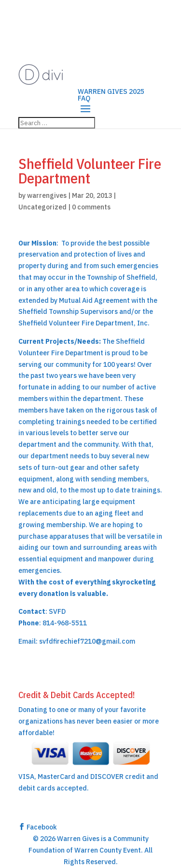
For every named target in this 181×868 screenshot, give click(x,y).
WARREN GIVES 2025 (111, 91)
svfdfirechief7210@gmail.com (87, 641)
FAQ (84, 98)
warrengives (47, 195)
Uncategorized (42, 207)
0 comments (91, 207)
